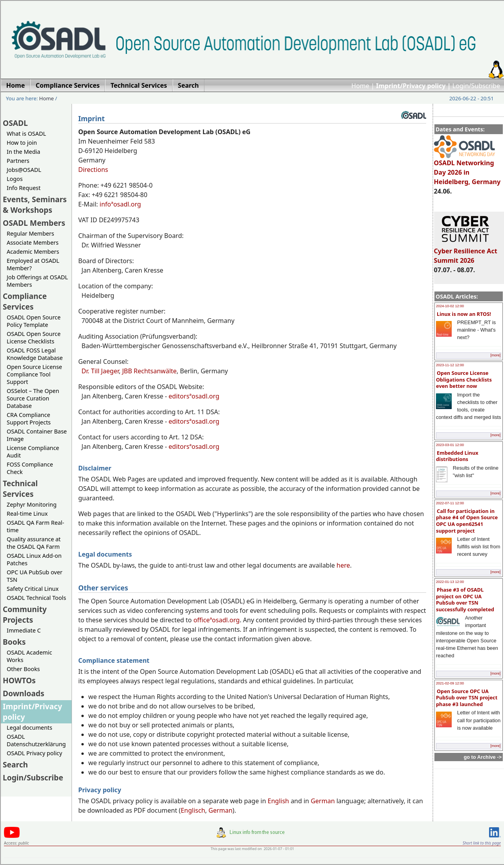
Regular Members (30, 233)
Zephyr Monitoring (32, 504)
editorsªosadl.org (194, 396)
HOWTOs (19, 680)
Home (361, 86)
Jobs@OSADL (24, 170)
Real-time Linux (27, 514)
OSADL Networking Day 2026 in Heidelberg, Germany (467, 169)
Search (15, 764)
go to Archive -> (483, 757)
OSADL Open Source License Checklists (34, 338)
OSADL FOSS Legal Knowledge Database (35, 354)
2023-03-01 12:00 (450, 445)
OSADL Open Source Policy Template (34, 321)
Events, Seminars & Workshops (35, 205)
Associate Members (33, 243)
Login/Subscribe (476, 86)
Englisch (193, 810)
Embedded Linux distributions (457, 456)
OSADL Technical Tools (36, 598)
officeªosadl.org (217, 620)
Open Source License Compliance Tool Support (34, 374)
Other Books (23, 669)
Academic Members (33, 252)
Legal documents (29, 728)
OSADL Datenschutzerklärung (36, 740)
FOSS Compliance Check (30, 468)
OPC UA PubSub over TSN (35, 576)
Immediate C (24, 630)
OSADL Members (34, 223)
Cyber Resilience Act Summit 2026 (466, 252)
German (323, 801)
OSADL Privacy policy (34, 753)
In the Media (23, 152)
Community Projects (25, 614)
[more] (495, 355)
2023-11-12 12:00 (450, 365)
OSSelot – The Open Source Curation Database (33, 398)
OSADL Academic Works (29, 656)
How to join (22, 143)
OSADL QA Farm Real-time (35, 526)
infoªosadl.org (120, 204)
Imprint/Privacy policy (32, 712)
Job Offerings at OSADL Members (37, 281)
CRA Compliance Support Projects (29, 419)
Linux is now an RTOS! (464, 314)
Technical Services (20, 489)
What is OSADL (26, 134)
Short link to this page (482, 843)
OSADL (15, 123)
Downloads (24, 693)
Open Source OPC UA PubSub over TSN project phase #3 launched (467, 698)
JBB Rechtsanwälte (150, 371)
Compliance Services (25, 301)
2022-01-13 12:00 (450, 582)
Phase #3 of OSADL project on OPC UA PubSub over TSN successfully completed (465, 599)
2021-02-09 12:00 (450, 683)
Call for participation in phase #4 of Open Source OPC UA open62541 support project (467, 521)
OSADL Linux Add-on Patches (34, 559)
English (278, 801)
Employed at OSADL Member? (33, 264)
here (343, 565)
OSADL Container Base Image (37, 435)
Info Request (24, 188)
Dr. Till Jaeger (100, 371)
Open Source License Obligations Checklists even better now (464, 379)
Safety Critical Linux (33, 589)
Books (14, 642)
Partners (18, 161)
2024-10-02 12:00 (450, 306)
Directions (93, 170)
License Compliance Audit (33, 452)
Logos (15, 179)
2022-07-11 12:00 (450, 503)
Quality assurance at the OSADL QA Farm (34, 543)
